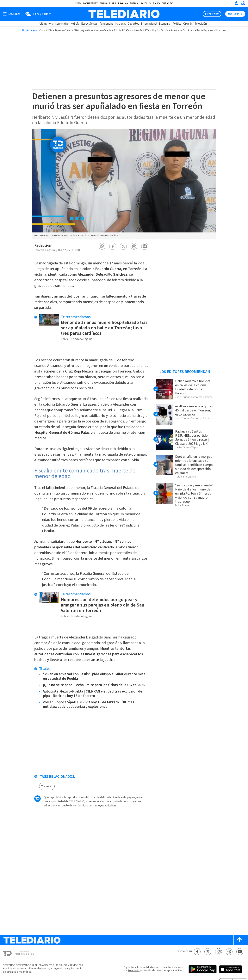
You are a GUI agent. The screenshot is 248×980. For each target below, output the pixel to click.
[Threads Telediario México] (229, 952)
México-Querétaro (83, 30)
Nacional (120, 24)
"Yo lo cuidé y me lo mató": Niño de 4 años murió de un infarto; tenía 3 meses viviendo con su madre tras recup (195, 493)
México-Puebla (103, 30)
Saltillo (146, 3)
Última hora (46, 24)
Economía (165, 24)
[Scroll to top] (239, 940)
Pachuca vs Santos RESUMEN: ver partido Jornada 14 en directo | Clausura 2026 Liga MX (192, 438)
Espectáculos (89, 24)
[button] (102, 246)
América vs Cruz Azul (182, 30)
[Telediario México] (124, 14)
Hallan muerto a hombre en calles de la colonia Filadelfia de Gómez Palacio (193, 387)
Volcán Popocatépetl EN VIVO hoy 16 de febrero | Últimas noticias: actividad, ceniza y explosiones (89, 705)
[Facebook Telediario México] (197, 952)
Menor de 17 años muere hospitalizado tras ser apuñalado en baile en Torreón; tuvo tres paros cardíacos (104, 328)
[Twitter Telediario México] (208, 952)
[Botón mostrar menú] (13, 14)
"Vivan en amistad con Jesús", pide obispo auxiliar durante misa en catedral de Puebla (94, 676)
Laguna (123, 3)
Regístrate (235, 14)
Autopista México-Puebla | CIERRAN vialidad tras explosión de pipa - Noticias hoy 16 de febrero (93, 694)
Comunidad (62, 24)
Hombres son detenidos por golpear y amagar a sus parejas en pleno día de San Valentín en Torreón (103, 605)
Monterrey (90, 3)
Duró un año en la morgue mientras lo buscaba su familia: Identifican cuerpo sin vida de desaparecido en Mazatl (194, 465)
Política (177, 24)
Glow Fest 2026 (142, 30)
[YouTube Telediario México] (240, 952)
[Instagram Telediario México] (218, 952)
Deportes (133, 24)
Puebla (134, 3)
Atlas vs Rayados (204, 30)
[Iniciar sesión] (236, 3)
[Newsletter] (243, 4)
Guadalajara (108, 3)
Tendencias (106, 24)
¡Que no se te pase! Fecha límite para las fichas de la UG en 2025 (94, 685)
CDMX (78, 3)
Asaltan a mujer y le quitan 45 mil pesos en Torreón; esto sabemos (194, 410)
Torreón (47, 786)
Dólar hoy (221, 30)
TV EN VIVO (213, 14)
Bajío (156, 3)
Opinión (188, 24)
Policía (75, 24)
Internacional (149, 24)
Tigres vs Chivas (63, 30)
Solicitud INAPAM (123, 30)
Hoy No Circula (160, 30)
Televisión (201, 24)
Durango (167, 3)
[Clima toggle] (37, 14)
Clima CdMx (46, 30)
